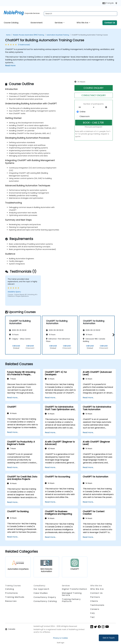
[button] (113, 335)
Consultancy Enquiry (45, 597)
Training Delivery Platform (71, 600)
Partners (95, 597)
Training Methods (15, 597)
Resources (11, 601)
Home (8, 35)
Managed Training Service (72, 594)
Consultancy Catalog (45, 601)
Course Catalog (11, 23)
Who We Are (83, 23)
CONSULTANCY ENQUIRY (94, 95)
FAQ (93, 613)
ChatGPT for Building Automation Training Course (90, 35)
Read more (10, 66)
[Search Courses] (81, 14)
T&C (93, 617)
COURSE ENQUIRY (94, 88)
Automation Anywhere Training (58, 35)
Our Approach (41, 589)
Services (59, 23)
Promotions (12, 593)
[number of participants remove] (80, 107)
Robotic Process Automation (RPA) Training (28, 35)
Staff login (61, 643)
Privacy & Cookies (60, 638)
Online (82, 112)
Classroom (85, 116)
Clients (94, 601)
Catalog (10, 589)
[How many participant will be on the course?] (94, 107)
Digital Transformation (74, 589)
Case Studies (41, 593)
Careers (95, 609)
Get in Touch (109, 638)
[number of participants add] (107, 107)
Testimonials (97, 605)
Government (37, 23)
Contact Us (110, 23)
